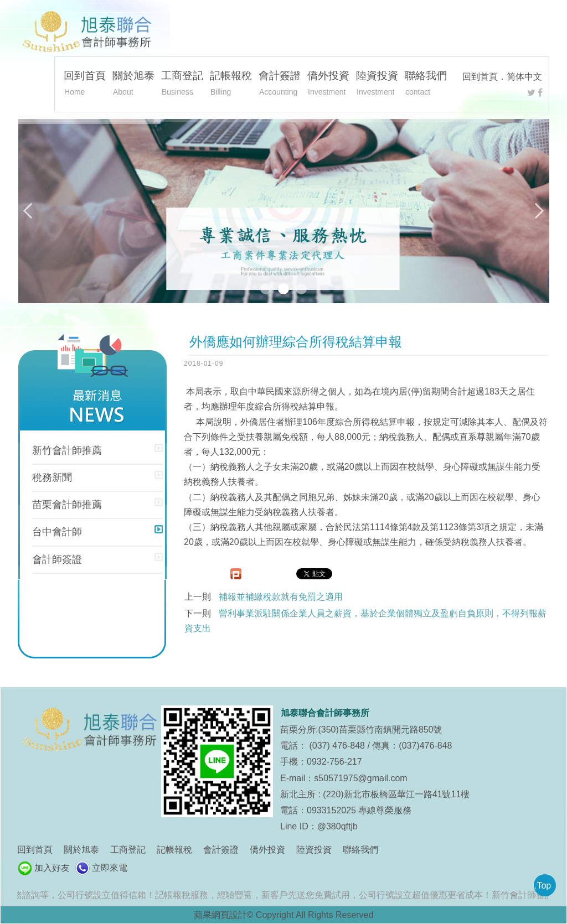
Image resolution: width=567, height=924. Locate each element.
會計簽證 (280, 85)
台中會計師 (57, 532)
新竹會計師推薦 (67, 450)
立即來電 (110, 868)
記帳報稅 (231, 85)
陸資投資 (377, 85)
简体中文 (524, 77)
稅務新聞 (52, 477)
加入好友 (52, 868)
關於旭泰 (133, 85)
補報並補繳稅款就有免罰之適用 (281, 597)
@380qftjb (337, 826)
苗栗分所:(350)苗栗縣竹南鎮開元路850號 (361, 730)
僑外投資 (328, 85)
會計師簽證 (57, 559)
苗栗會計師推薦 (67, 505)
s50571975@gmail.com (360, 778)
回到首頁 (480, 77)
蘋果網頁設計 (220, 915)
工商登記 (182, 85)
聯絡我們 (426, 85)
